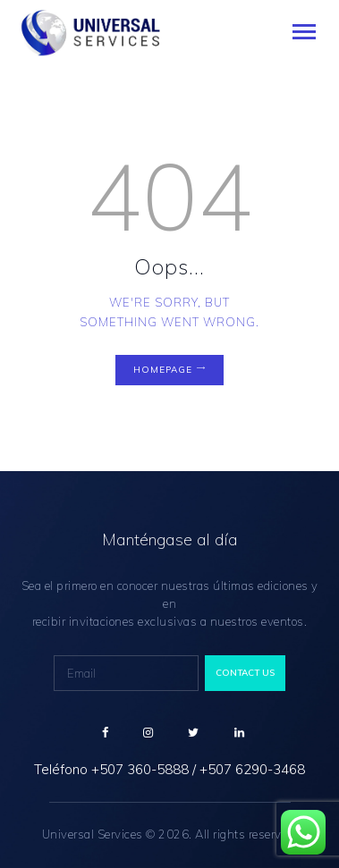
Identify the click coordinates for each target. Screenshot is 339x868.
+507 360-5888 (140, 769)
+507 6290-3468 (252, 769)
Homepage (163, 370)
